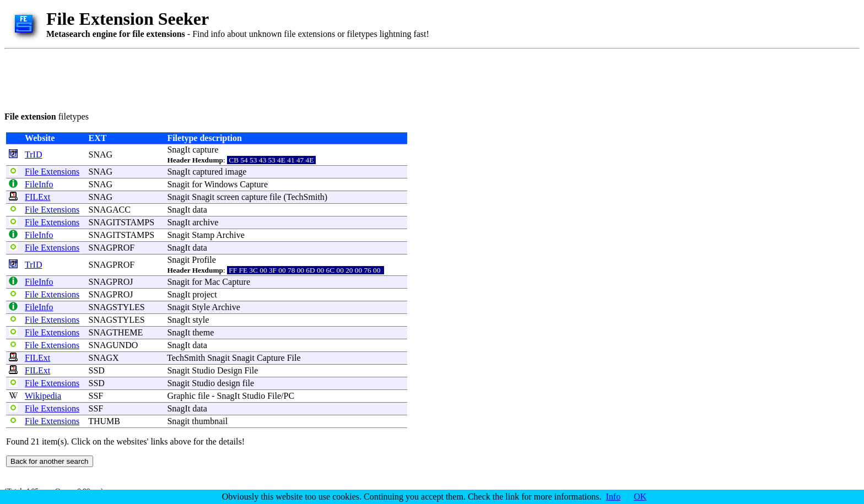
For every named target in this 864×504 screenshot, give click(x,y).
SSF (96, 396)
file (275, 197)
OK (640, 497)
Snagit (178, 184)
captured (207, 172)
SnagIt (179, 150)
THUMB (104, 421)
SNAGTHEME (116, 332)
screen (228, 197)
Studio (203, 370)
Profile (204, 260)
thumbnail (210, 421)
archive (205, 222)
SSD (97, 370)
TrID (33, 155)
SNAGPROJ (111, 282)
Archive (230, 235)
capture (205, 150)
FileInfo (39, 184)
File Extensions (52, 172)
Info (614, 497)
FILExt (37, 197)
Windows (221, 184)
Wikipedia (43, 396)
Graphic (181, 396)
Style (201, 307)
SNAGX (104, 358)
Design (229, 370)
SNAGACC (110, 210)
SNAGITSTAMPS (122, 222)
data (200, 210)
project (204, 294)
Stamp (203, 235)
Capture (254, 184)
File (294, 358)
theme (203, 332)
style (201, 320)
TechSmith (306, 197)
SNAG (101, 155)
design (229, 383)
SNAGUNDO (114, 345)
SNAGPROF (112, 248)
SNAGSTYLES (117, 307)
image (236, 172)
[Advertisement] (205, 78)
